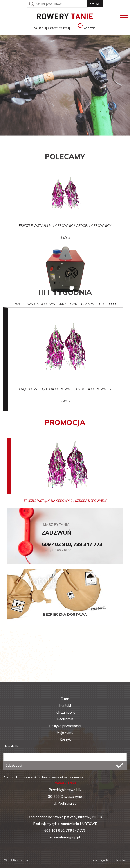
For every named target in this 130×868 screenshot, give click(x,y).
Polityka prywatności (65, 726)
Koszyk (65, 739)
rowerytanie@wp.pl (65, 837)
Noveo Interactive (116, 860)
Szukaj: (32, 4)
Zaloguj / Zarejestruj (48, 28)
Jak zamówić (65, 712)
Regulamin (65, 719)
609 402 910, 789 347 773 (72, 544)
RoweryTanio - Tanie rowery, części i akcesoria (65, 16)
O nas (65, 699)
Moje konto (65, 733)
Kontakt (65, 706)
